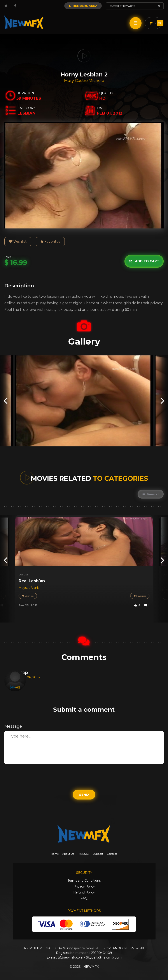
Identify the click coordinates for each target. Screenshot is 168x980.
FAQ (84, 898)
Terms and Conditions (84, 881)
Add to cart (144, 261)
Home (55, 854)
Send (84, 795)
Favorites (50, 241)
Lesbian (24, 574)
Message (13, 726)
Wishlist (18, 241)
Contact (112, 854)
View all (151, 494)
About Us (68, 854)
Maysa (24, 588)
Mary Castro (76, 81)
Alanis (35, 588)
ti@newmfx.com (70, 957)
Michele (96, 81)
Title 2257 (83, 854)
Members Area (83, 6)
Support (98, 854)
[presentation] (5, 401)
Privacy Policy (84, 886)
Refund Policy (84, 892)
